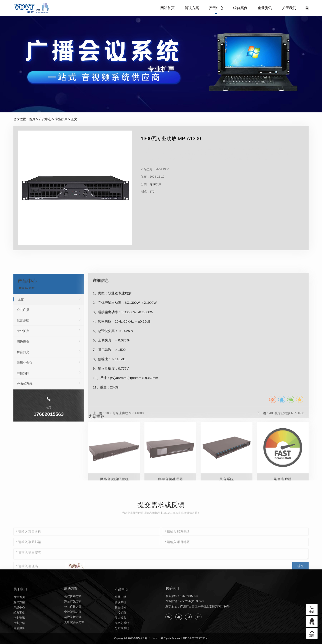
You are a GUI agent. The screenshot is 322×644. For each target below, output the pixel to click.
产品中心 (216, 8)
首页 (32, 119)
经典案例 (240, 8)
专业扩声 (61, 119)
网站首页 (167, 8)
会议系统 (121, 631)
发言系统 (49, 416)
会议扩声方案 (73, 622)
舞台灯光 (49, 448)
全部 (49, 395)
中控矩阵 (49, 469)
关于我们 (289, 8)
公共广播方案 (73, 632)
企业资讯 (265, 8)
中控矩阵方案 (73, 637)
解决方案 (192, 8)
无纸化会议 (49, 459)
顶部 (312, 633)
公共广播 (49, 406)
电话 (312, 610)
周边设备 (49, 438)
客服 (312, 621)
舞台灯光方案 (73, 627)
